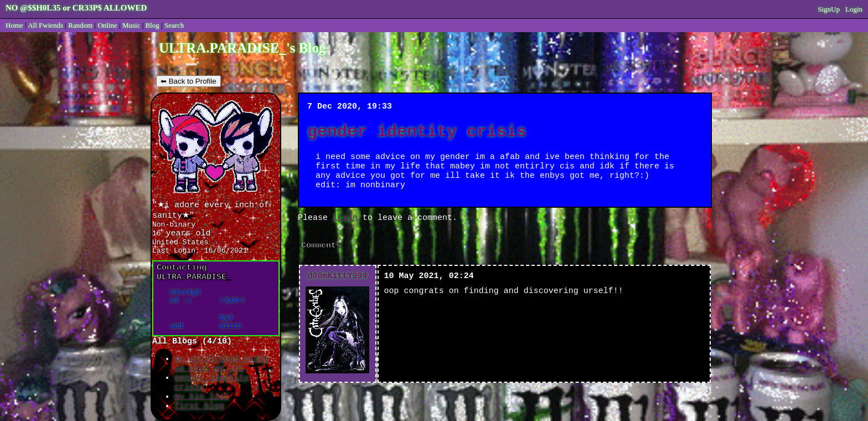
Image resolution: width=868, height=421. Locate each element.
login (345, 218)
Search (174, 25)
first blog (199, 406)
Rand (80, 25)
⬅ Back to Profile (188, 81)
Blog (153, 25)
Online (107, 25)
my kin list (202, 397)
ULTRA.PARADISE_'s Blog (242, 48)
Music (131, 25)
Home (14, 25)
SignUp (829, 9)
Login (854, 9)
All (45, 25)
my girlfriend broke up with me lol (222, 364)
